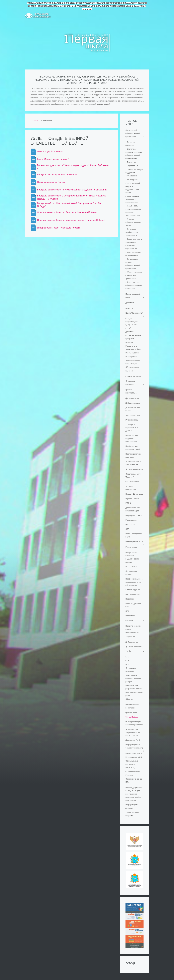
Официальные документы (132, 762)
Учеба (128, 651)
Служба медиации (133, 376)
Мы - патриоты (132, 567)
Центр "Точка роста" (134, 313)
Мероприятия (131, 357)
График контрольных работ (135, 694)
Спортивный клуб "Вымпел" (133, 475)
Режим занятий (132, 353)
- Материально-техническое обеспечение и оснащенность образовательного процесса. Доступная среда (133, 206)
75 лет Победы (132, 717)
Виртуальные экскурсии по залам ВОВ (57, 175)
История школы (132, 633)
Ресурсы (129, 775)
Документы (130, 303)
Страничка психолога (130, 383)
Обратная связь (132, 367)
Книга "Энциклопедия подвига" (53, 159)
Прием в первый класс (133, 296)
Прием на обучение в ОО (134, 535)
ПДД (127, 611)
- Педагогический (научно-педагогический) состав (133, 188)
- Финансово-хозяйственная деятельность (132, 232)
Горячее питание (133, 499)
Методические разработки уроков (134, 687)
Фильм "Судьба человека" (51, 152)
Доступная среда (133, 415)
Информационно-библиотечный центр (134, 746)
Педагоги (129, 342)
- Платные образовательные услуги (133, 222)
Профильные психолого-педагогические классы (132, 557)
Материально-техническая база (133, 348)
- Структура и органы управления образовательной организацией (134, 154)
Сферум (129, 699)
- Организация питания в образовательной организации (133, 264)
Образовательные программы (133, 337)
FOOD (128, 503)
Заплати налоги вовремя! (132, 814)
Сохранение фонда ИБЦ (134, 780)
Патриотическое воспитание (133, 706)
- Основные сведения (130, 144)
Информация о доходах (132, 806)
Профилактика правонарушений (133, 448)
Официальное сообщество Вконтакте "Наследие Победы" (67, 212)
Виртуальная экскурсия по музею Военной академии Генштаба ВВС (72, 190)
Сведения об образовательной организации (133, 133)
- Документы (131, 162)
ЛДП (127, 529)
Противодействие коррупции (133, 455)
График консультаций (131, 391)
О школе (129, 620)
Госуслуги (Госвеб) (134, 515)
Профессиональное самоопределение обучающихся (134, 582)
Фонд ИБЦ (130, 768)
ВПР (127, 664)
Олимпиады (131, 668)
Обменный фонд (133, 771)
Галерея (129, 371)
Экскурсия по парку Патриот (52, 182)
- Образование (132, 166)
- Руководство (132, 180)
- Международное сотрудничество (133, 254)
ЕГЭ (127, 657)
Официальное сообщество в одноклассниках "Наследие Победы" (71, 220)
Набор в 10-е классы (134, 494)
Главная (34, 121)
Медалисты (130, 672)
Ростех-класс (131, 547)
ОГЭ (127, 661)
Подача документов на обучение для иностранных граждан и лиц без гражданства (134, 794)
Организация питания (131, 573)
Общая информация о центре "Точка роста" (132, 323)
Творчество (130, 636)
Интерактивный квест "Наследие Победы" (59, 228)
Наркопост (130, 616)
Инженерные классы (134, 541)
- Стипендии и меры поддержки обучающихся (134, 173)
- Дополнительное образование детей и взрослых (134, 285)
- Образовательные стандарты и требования (134, 275)
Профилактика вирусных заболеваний (132, 438)
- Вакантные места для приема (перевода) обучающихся (134, 244)
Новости (129, 308)
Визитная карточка (134, 753)
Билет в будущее (133, 590)
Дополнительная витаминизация (133, 509)
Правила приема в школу (134, 627)
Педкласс (130, 599)
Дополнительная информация (133, 362)
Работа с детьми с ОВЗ (133, 605)
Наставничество (133, 594)
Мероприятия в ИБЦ (134, 757)
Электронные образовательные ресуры (133, 679)
